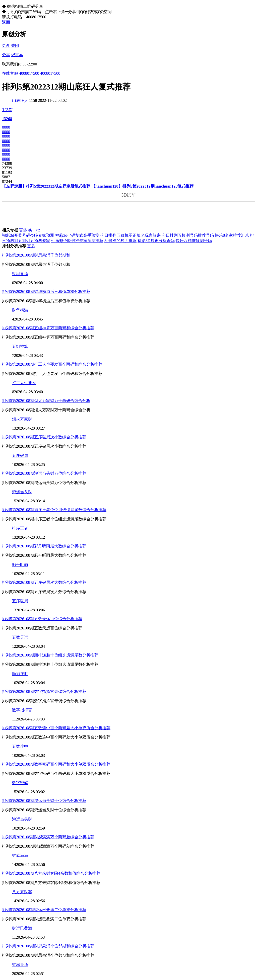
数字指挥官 (22, 710)
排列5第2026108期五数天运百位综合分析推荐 (42, 619)
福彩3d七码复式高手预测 (77, 235)
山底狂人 (20, 100)
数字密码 (20, 783)
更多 (6, 46)
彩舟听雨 (20, 565)
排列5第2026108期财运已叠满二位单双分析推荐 (44, 910)
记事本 (17, 55)
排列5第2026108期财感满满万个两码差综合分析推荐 (48, 837)
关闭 (15, 46)
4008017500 (29, 73)
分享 (6, 55)
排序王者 (20, 528)
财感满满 (20, 855)
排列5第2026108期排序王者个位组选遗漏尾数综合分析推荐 (54, 510)
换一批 (34, 230)
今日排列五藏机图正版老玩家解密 (131, 235)
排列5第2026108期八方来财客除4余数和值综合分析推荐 (51, 873)
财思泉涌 (20, 274)
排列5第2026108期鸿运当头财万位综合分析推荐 (44, 473)
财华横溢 (20, 310)
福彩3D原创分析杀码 (156, 241)
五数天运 (20, 637)
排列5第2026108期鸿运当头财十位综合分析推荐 (44, 801)
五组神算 (20, 346)
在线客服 (10, 73)
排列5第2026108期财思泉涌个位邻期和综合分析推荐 (48, 946)
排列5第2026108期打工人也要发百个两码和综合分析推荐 (52, 364)
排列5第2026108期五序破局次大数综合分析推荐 (44, 582)
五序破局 (20, 456)
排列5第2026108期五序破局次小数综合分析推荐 (44, 437)
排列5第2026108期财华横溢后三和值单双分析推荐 (46, 292)
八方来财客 (22, 892)
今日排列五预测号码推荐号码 (188, 235)
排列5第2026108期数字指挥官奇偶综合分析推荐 (44, 691)
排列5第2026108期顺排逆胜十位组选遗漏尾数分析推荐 (50, 655)
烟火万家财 (22, 419)
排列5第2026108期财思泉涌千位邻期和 (36, 255)
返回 (6, 22)
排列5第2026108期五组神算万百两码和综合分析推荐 (48, 328)
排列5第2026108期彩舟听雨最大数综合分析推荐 (44, 546)
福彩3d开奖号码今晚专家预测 (28, 235)
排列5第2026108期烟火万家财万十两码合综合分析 (46, 401)
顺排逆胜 (20, 674)
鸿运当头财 (22, 492)
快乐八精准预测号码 (194, 241)
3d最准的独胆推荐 (120, 241)
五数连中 (20, 746)
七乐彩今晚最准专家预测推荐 (77, 241)
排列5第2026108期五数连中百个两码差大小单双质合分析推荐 (56, 728)
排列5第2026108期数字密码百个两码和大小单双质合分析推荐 (56, 764)
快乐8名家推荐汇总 (232, 235)
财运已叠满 (22, 928)
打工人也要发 (24, 383)
